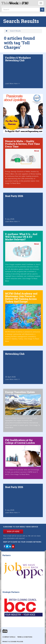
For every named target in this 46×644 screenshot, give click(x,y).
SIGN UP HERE (13, 532)
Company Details (9, 637)
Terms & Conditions (25, 637)
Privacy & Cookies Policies (13, 642)
